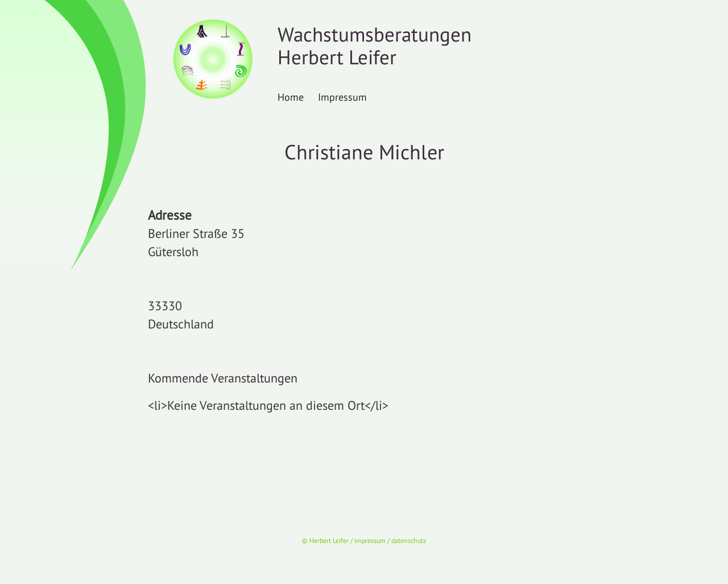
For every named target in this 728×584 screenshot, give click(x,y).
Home (291, 97)
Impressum (342, 97)
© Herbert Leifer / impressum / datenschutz (364, 540)
